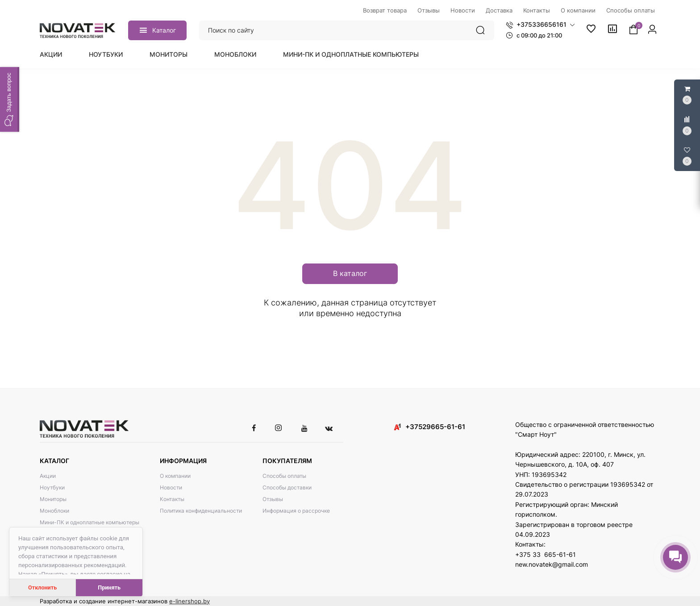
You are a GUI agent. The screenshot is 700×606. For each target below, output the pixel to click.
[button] (540, 25)
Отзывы (273, 499)
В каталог (350, 273)
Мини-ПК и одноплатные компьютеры (351, 54)
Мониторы (169, 54)
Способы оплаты (284, 476)
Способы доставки (287, 487)
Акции (51, 54)
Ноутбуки (106, 54)
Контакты (172, 499)
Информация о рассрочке (296, 511)
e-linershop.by (190, 601)
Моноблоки (235, 54)
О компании (175, 476)
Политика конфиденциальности (201, 511)
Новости (171, 487)
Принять (109, 587)
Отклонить (42, 587)
